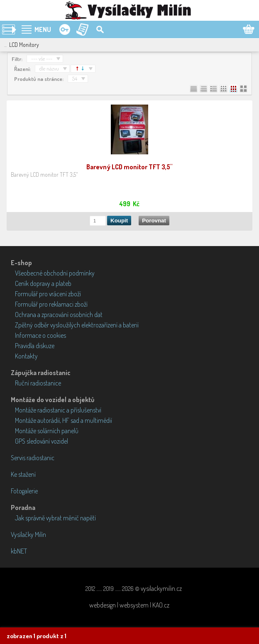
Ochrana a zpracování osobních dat (59, 315)
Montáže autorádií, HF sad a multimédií (64, 420)
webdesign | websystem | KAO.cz (129, 605)
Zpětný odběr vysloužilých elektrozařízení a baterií (77, 325)
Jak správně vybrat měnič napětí (55, 518)
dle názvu (49, 68)
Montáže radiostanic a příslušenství (58, 410)
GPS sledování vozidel (42, 441)
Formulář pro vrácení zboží (48, 294)
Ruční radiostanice (38, 383)
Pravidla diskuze (35, 346)
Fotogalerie (24, 491)
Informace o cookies (40, 335)
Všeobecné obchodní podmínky (55, 273)
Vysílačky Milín (28, 534)
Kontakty (26, 356)
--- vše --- (42, 59)
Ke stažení (23, 474)
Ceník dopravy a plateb (43, 283)
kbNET (19, 551)
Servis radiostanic (33, 458)
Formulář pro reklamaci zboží (51, 304)
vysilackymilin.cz (161, 588)
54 (75, 78)
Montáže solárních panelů (47, 431)
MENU (43, 29)
